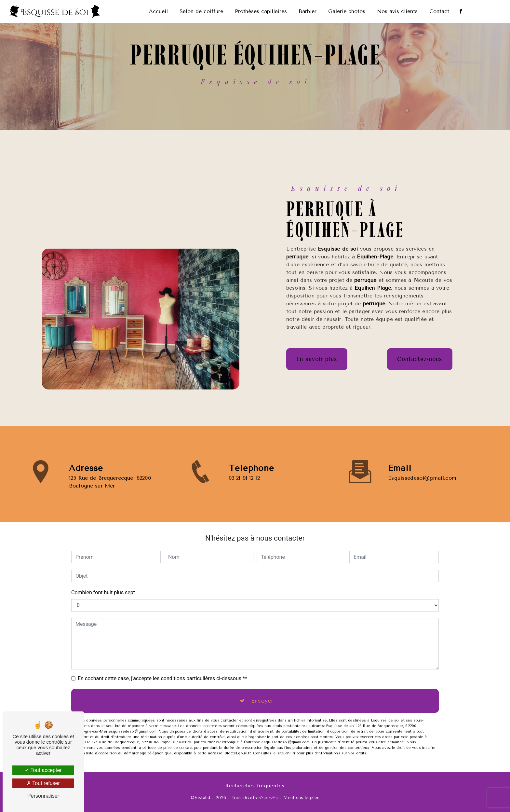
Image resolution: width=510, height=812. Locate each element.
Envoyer (262, 701)
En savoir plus (317, 359)
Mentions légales (301, 798)
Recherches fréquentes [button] (255, 785)
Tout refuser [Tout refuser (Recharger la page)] (43, 783)
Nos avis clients (397, 11)
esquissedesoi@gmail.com (422, 468)
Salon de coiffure (201, 11)
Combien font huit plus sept (103, 592)
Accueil (158, 11)
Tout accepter (43, 770)
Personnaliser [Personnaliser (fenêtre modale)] (43, 796)
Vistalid (202, 798)
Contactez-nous (420, 359)
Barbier (308, 11)
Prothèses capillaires (261, 11)
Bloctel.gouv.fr (238, 753)
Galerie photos (347, 11)
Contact (439, 11)
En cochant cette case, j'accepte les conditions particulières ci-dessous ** (162, 678)
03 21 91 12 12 (244, 487)
